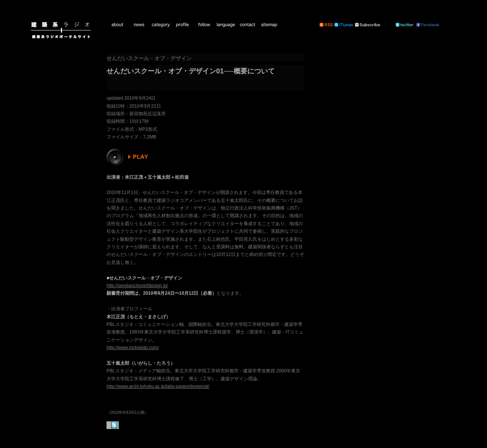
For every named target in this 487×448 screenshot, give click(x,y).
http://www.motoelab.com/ (133, 348)
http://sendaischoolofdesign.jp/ (137, 286)
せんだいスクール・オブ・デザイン (149, 58)
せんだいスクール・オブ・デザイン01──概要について (191, 71)
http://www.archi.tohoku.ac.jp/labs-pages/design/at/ (158, 386)
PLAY (128, 157)
